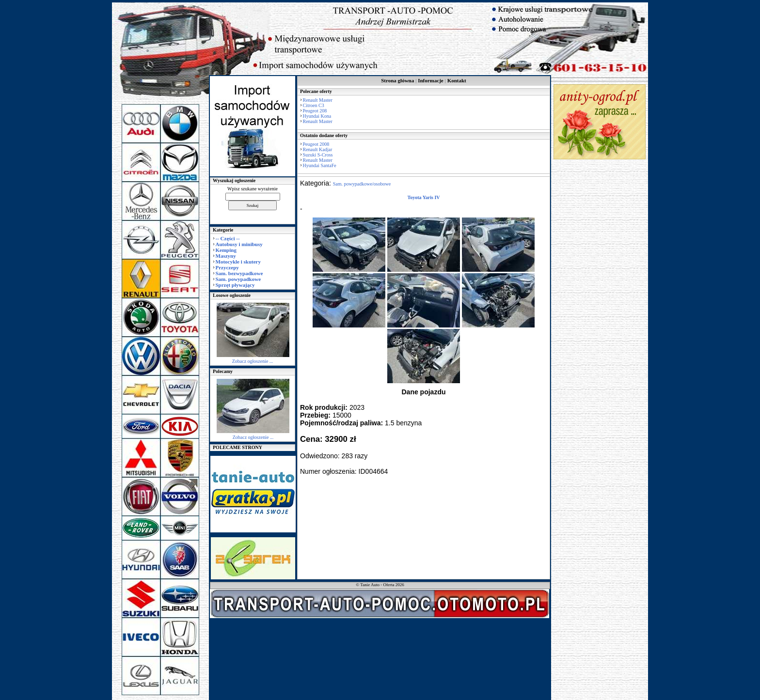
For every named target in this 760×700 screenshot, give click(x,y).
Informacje (431, 80)
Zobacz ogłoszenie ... (253, 361)
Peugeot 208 (315, 111)
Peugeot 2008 (316, 144)
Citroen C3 (314, 105)
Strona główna (397, 80)
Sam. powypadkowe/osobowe (362, 184)
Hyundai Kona (317, 116)
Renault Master (318, 100)
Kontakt (457, 80)
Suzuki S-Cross (318, 155)
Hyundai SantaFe (320, 165)
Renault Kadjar (318, 149)
